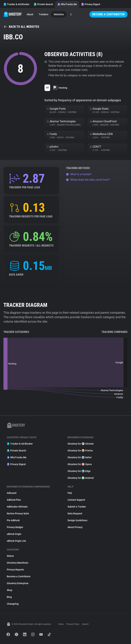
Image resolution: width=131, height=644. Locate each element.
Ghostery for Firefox (80, 451)
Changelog (13, 604)
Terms (61, 624)
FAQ (70, 493)
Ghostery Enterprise (18, 583)
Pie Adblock (13, 520)
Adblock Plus (14, 500)
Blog (9, 597)
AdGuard (12, 493)
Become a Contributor (108, 14)
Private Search (43, 4)
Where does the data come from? (88, 180)
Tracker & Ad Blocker (16, 4)
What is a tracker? (79, 174)
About (30, 14)
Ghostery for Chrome (81, 444)
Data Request (75, 513)
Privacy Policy (73, 624)
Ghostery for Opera (80, 464)
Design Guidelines (77, 520)
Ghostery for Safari (80, 457)
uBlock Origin (14, 534)
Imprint (85, 624)
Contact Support (76, 500)
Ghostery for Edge (79, 471)
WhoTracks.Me (67, 4)
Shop (10, 590)
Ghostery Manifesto (18, 563)
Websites (59, 14)
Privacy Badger (15, 527)
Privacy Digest (91, 4)
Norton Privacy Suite (18, 513)
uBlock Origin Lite (16, 541)
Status (10, 556)
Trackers (43, 14)
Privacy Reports (15, 570)
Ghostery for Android (81, 478)
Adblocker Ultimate (17, 507)
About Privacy (75, 527)
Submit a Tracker (77, 507)
